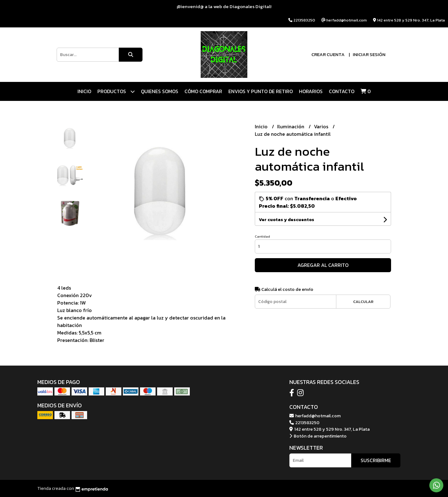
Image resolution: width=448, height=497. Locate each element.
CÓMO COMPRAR (203, 91)
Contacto (342, 91)
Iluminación (291, 126)
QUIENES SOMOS (160, 91)
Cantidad (262, 236)
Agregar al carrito (323, 265)
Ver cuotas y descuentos (287, 220)
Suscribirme (376, 460)
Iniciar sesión (369, 54)
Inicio (84, 91)
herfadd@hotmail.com (315, 416)
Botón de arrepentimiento (318, 436)
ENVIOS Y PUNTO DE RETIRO (261, 91)
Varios (322, 126)
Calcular (363, 302)
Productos (116, 91)
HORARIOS (311, 91)
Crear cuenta (328, 54)
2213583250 (304, 423)
